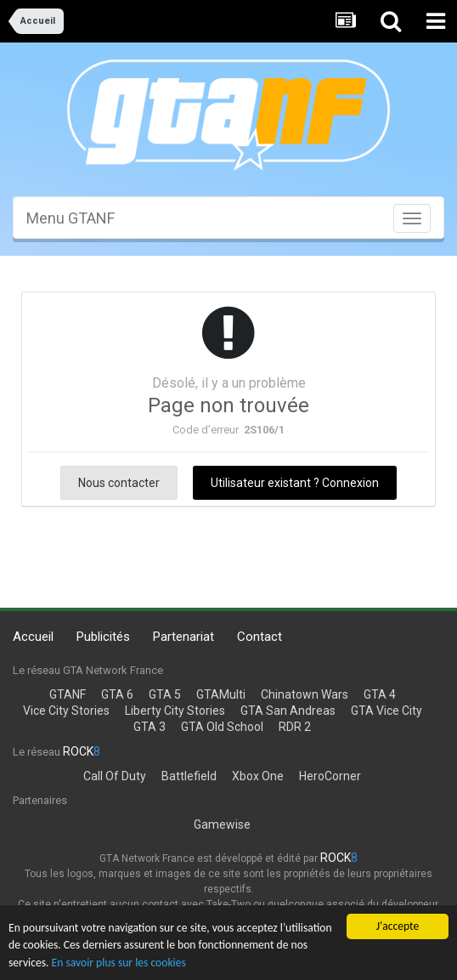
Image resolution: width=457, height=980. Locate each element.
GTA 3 (150, 727)
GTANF (68, 694)
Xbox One (258, 776)
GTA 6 (117, 694)
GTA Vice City (386, 711)
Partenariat (183, 637)
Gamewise (222, 824)
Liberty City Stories (175, 711)
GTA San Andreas (288, 711)
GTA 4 (380, 694)
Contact (260, 637)
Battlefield (189, 776)
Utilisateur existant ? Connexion (295, 483)
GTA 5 (165, 694)
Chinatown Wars (305, 694)
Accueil (33, 637)
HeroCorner (330, 776)
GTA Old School (222, 727)
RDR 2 (295, 727)
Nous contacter (119, 483)
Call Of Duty (115, 776)
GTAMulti (221, 694)
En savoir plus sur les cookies (119, 963)
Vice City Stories (66, 711)
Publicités (103, 637)
